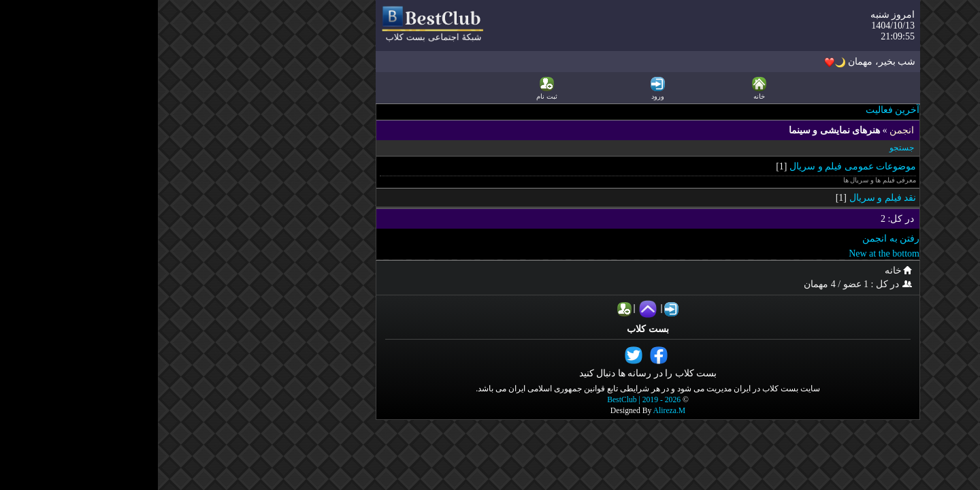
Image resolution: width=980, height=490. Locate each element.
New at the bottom (726, 254)
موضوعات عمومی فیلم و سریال (695, 166)
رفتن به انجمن (733, 239)
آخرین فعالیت (735, 110)
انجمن (744, 130)
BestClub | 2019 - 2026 (486, 400)
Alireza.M (512, 411)
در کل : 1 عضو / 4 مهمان (702, 284)
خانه (742, 271)
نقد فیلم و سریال (725, 198)
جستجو (744, 148)
